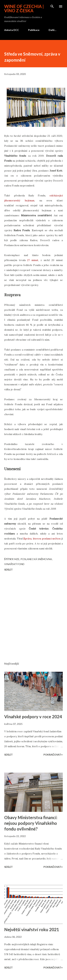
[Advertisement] (33, 617)
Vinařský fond (14, 564)
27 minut (33, 260)
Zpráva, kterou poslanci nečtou (42, 539)
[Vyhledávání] (52, 6)
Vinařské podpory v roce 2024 (33, 717)
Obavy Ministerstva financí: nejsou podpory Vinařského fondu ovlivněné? (31, 823)
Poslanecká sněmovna (36, 559)
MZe (17, 559)
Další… (53, 30)
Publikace (34, 30)
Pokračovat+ (53, 755)
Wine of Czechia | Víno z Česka (24, 8)
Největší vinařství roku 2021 (32, 929)
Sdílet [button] (8, 570)
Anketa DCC (12, 30)
